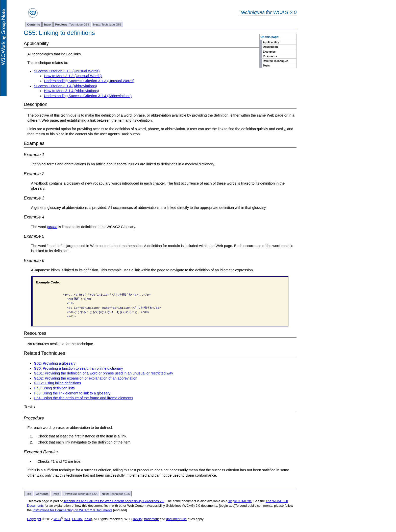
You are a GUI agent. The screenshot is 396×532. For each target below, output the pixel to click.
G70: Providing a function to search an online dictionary (78, 368)
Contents (34, 24)
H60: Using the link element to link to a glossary (72, 393)
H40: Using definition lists (54, 388)
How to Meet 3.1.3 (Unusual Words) (73, 76)
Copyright (34, 519)
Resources (270, 56)
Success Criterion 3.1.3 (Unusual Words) (67, 71)
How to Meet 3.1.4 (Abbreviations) (71, 91)
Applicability (271, 42)
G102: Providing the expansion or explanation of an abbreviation (86, 378)
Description (270, 47)
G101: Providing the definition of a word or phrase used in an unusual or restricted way (103, 373)
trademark (151, 519)
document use (177, 519)
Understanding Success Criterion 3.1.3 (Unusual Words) (89, 81)
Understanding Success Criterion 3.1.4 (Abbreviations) (88, 96)
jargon (52, 227)
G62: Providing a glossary (55, 363)
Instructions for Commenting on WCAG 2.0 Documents (72, 510)
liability (137, 519)
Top (29, 494)
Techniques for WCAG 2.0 (268, 12)
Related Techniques (276, 61)
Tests (266, 65)
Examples (269, 52)
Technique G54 (72, 24)
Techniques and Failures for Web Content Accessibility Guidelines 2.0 (114, 501)
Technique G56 (107, 24)
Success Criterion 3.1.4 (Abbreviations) (65, 86)
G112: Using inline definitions (57, 383)
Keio (88, 519)
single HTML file (240, 501)
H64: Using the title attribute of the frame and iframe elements (83, 398)
